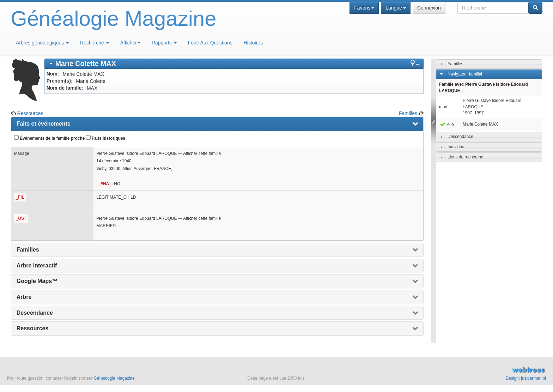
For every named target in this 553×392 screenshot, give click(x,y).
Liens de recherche (465, 157)
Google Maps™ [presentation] (37, 281)
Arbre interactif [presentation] (37, 266)
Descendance (460, 137)
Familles (408, 113)
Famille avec (484, 88)
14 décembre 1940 (114, 161)
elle (446, 125)
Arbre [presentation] (24, 297)
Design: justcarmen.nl (526, 378)
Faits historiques (106, 138)
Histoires (253, 43)
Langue (396, 8)
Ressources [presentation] (33, 328)
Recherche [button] (95, 43)
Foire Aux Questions (210, 43)
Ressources (30, 113)
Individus (456, 147)
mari (443, 107)
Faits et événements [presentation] (44, 124)
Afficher (130, 43)
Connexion (429, 8)
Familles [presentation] (28, 250)
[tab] (234, 64)
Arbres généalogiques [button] (42, 43)
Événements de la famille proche (50, 138)
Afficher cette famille (202, 153)
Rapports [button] (164, 43)
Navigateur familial (465, 74)
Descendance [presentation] (35, 313)
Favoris (364, 8)
